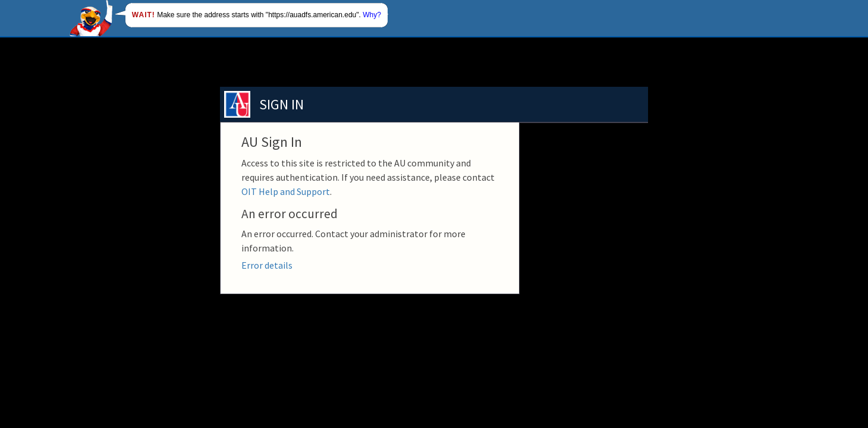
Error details (267, 265)
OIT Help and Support (286, 191)
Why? (372, 15)
